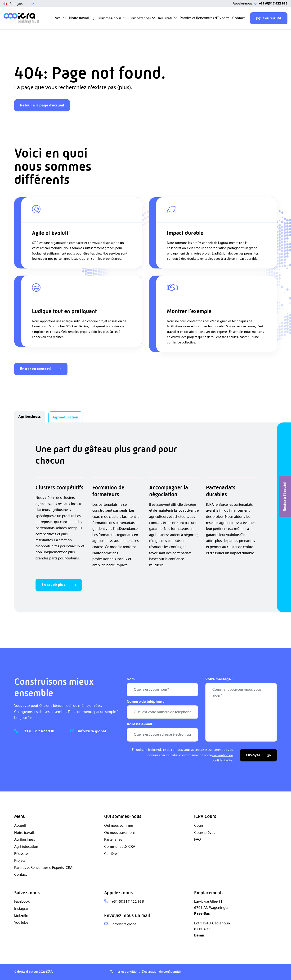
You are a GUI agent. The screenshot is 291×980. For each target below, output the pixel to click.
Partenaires (113, 839)
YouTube (21, 923)
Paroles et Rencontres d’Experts (205, 18)
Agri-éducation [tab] (65, 417)
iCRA (49, 972)
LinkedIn (21, 915)
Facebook (22, 901)
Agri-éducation (26, 847)
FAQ (198, 839)
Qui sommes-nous (107, 18)
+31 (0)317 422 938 (273, 4)
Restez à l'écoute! (285, 496)
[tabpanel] (146, 517)
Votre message (219, 680)
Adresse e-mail (140, 725)
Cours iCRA (269, 18)
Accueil (60, 18)
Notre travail (79, 18)
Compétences (140, 18)
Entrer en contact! (41, 369)
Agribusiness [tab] (29, 417)
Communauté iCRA (120, 847)
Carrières (111, 854)
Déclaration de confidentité (161, 972)
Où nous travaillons (120, 833)
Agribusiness (25, 839)
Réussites (22, 854)
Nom (132, 680)
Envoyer (258, 755)
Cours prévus (205, 833)
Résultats (165, 18)
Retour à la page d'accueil (42, 105)
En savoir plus (59, 585)
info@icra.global (92, 731)
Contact (239, 18)
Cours (199, 826)
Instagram (22, 909)
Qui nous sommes (119, 826)
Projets (20, 861)
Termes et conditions (125, 972)
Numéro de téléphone (146, 702)
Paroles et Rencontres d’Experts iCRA (43, 868)
